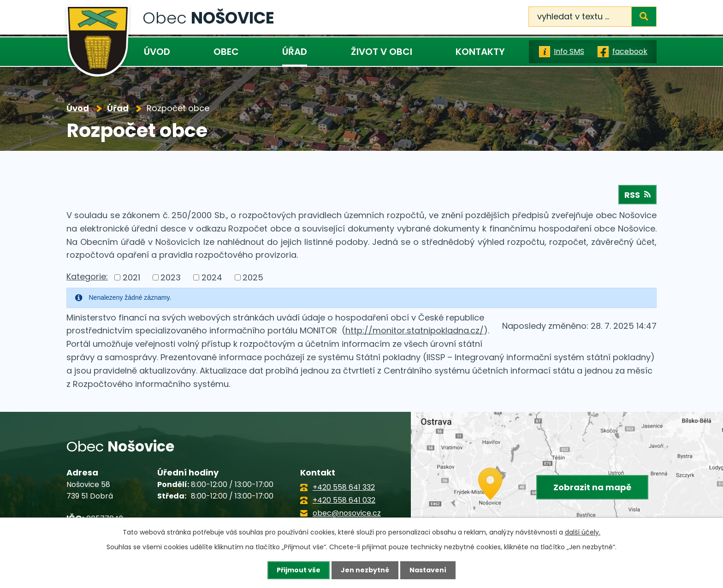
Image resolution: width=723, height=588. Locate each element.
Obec (226, 52)
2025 (253, 277)
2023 (171, 277)
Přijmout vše (299, 570)
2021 (131, 277)
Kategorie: (87, 276)
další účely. (583, 532)
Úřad (295, 52)
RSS (637, 195)
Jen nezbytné (365, 570)
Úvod (157, 52)
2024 (212, 277)
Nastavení (428, 570)
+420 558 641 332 (344, 487)
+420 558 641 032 (344, 500)
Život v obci (382, 52)
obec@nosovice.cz (347, 513)
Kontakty (480, 52)
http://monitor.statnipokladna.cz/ (415, 330)
